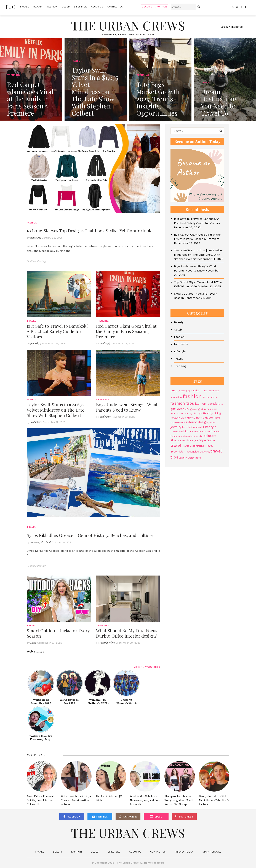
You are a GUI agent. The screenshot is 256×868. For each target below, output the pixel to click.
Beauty (38, 7)
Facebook (73, 817)
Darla (33, 643)
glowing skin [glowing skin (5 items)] (198, 409)
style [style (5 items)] (195, 440)
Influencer (181, 344)
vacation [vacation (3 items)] (183, 458)
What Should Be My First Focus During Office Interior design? (127, 633)
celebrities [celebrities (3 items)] (214, 391)
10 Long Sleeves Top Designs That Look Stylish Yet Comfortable (90, 231)
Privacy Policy (184, 852)
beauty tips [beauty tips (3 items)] (186, 391)
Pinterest (186, 817)
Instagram (130, 817)
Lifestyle (80, 7)
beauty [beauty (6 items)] (175, 390)
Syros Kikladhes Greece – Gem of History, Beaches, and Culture (90, 535)
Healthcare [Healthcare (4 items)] (177, 413)
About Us (97, 7)
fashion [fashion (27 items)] (192, 396)
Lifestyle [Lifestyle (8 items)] (210, 427)
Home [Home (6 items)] (191, 418)
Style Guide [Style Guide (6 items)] (207, 440)
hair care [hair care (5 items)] (212, 409)
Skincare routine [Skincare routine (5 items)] (181, 440)
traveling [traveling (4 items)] (205, 452)
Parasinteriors (107, 643)
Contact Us (115, 7)
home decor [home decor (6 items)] (205, 418)
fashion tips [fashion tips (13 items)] (182, 403)
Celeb (66, 7)
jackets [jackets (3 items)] (212, 423)
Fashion (52, 7)
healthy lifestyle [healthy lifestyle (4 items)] (193, 413)
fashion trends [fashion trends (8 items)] (206, 404)
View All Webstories (147, 667)
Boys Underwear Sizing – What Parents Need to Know (127, 407)
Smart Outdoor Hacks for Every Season (58, 633)
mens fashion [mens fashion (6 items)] (180, 431)
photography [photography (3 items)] (187, 436)
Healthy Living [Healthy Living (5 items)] (212, 413)
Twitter (100, 817)
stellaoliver (36, 422)
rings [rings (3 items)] (196, 436)
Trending (102, 321)
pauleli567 (36, 343)
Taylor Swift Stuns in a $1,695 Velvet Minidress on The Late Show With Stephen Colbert (56, 410)
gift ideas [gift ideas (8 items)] (178, 409)
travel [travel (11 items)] (176, 445)
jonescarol (36, 238)
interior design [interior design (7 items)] (197, 422)
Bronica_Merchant (41, 542)
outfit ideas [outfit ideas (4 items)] (214, 432)
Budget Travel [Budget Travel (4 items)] (200, 391)
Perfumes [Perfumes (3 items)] (175, 436)
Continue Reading (36, 261)
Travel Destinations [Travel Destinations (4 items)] (193, 446)
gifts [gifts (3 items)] (187, 409)
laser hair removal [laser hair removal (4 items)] (192, 427)
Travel (24, 7)
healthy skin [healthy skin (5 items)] (178, 418)
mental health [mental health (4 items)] (198, 432)
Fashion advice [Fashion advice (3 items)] (210, 397)
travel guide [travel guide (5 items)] (192, 452)
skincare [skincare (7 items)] (210, 436)
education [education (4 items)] (176, 397)
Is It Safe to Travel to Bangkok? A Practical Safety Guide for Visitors (58, 331)
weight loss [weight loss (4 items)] (194, 458)
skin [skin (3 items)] (201, 436)
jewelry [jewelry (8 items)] (176, 427)
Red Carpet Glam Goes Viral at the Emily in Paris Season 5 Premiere (126, 331)
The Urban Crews (128, 25)
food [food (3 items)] (221, 404)
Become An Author (154, 7)
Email (158, 817)
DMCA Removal (212, 852)
